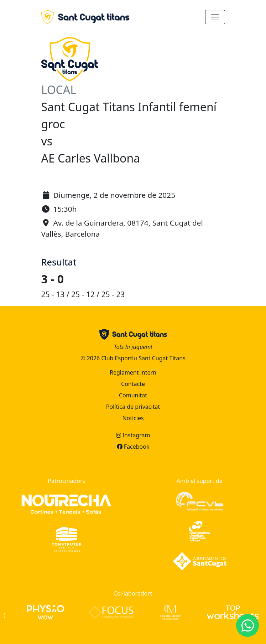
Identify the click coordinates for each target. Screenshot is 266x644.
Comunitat (133, 395)
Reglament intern (133, 372)
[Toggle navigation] (215, 17)
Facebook (133, 447)
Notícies (133, 418)
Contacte (133, 384)
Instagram (133, 435)
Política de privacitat (133, 407)
